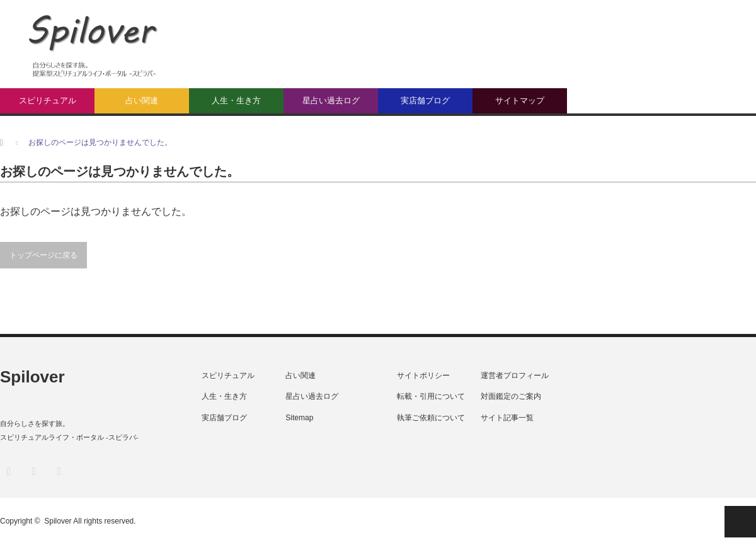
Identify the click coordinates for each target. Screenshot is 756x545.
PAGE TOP (740, 522)
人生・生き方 (236, 100)
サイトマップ (520, 100)
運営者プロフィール (515, 376)
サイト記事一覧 (507, 418)
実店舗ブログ (425, 100)
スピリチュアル (48, 100)
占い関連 (142, 100)
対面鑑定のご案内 (511, 396)
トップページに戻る (43, 255)
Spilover (32, 377)
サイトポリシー (423, 376)
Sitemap (299, 418)
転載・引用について (431, 396)
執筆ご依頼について (431, 418)
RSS (58, 471)
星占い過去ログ (331, 100)
